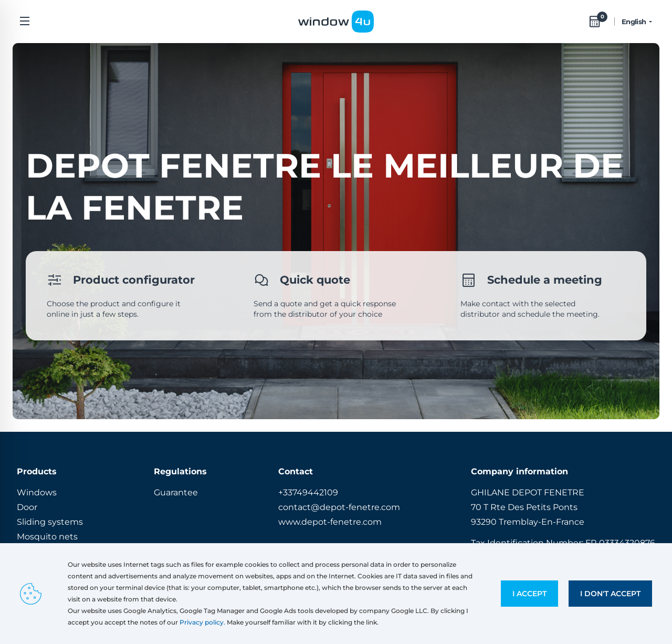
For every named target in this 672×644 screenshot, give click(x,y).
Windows (37, 492)
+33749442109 (308, 492)
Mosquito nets (47, 537)
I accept (529, 594)
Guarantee (176, 492)
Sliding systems (50, 522)
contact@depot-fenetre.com (339, 507)
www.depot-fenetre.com (330, 522)
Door (27, 507)
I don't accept (610, 594)
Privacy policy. (202, 622)
